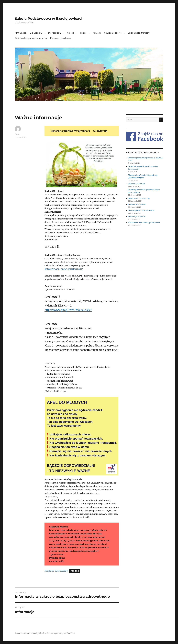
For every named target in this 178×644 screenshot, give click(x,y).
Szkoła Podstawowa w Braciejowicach (49, 19)
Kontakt (97, 33)
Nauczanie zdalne (113, 33)
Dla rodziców (55, 33)
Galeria (71, 33)
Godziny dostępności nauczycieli (31, 38)
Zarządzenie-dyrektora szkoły (56, 571)
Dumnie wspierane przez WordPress (61, 633)
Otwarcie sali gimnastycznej (139, 198)
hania (17, 134)
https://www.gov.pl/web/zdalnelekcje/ (64, 269)
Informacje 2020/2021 (137, 217)
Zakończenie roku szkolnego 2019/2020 (144, 223)
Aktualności (21, 33)
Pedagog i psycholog (61, 38)
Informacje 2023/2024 (137, 204)
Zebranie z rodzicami (136, 184)
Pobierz (75, 571)
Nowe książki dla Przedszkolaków (141, 211)
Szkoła (83, 33)
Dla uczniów (36, 33)
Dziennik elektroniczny (139, 33)
